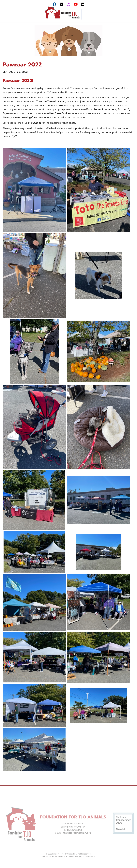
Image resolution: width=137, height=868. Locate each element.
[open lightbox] (34, 190)
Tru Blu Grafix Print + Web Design (66, 860)
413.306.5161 (74, 833)
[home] (62, 14)
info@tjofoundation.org (76, 836)
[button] (87, 14)
